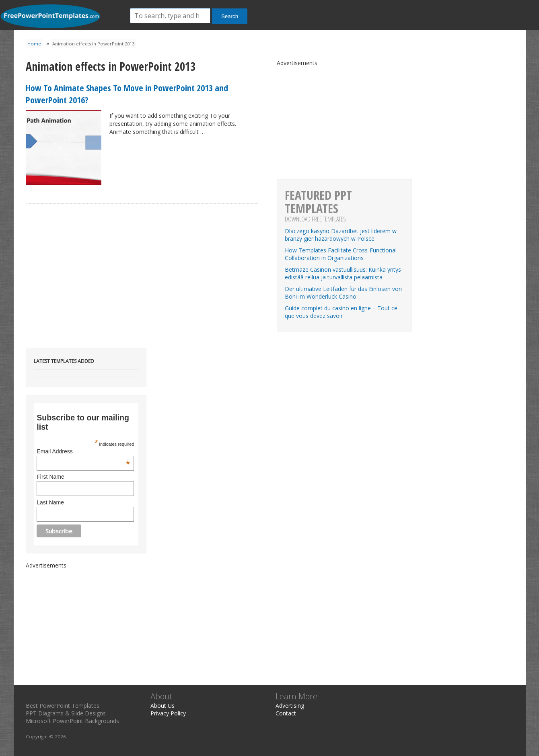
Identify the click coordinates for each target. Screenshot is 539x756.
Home (34, 44)
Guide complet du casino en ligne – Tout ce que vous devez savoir (341, 312)
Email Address (83, 451)
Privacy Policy (168, 713)
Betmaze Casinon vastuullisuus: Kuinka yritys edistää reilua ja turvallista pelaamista (343, 273)
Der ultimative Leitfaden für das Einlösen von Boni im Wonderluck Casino (343, 293)
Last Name (50, 502)
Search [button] (230, 16)
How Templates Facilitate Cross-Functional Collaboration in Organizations (341, 254)
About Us (163, 706)
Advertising (290, 706)
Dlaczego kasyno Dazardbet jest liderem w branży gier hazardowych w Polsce (341, 235)
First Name (50, 477)
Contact (286, 713)
